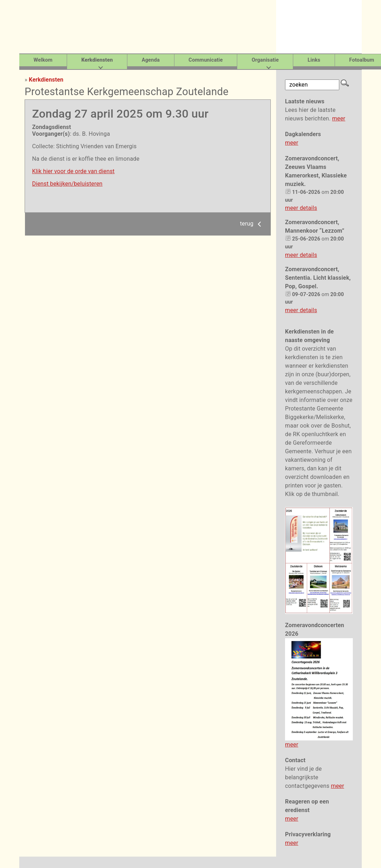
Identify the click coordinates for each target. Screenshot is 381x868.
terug (252, 224)
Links (314, 60)
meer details (301, 208)
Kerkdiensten (46, 80)
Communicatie (206, 60)
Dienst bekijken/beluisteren (67, 184)
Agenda (151, 60)
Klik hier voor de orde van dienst (73, 171)
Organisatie (265, 60)
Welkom (43, 60)
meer (339, 118)
